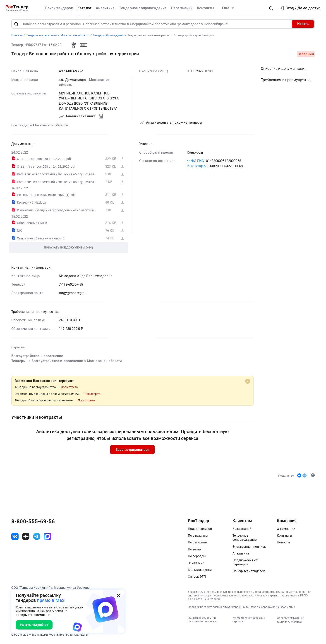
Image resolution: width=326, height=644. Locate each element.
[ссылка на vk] (15, 538)
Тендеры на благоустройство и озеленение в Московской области (67, 363)
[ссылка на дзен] (26, 538)
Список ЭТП (197, 579)
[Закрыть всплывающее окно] (119, 596)
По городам (197, 558)
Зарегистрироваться (132, 451)
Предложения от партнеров (245, 564)
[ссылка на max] (48, 538)
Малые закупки (200, 572)
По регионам (198, 544)
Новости (283, 544)
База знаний (182, 8)
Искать (303, 26)
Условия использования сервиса (249, 621)
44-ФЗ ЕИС (195, 163)
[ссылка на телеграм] (37, 538)
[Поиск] (16, 26)
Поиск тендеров (59, 8)
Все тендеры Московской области (40, 127)
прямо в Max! (51, 600)
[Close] (248, 383)
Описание (284, 70)
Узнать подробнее (34, 625)
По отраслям (198, 538)
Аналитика (105, 8)
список (298, 624)
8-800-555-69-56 (33, 523)
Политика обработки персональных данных (203, 621)
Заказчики (196, 565)
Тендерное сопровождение (143, 8)
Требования (286, 82)
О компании (286, 531)
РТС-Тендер (196, 168)
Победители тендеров (249, 573)
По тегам (195, 551)
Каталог (84, 8)
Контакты (206, 8)
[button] (271, 8)
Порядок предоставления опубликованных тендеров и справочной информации (241, 609)
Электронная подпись (249, 548)
